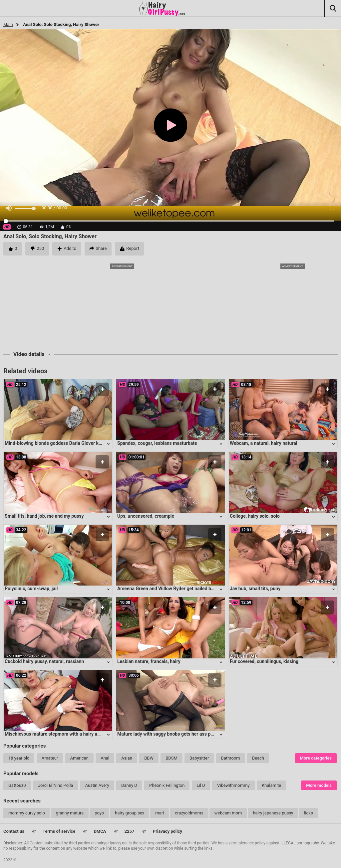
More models (319, 785)
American (79, 758)
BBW (149, 758)
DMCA (100, 831)
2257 (130, 831)
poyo (99, 813)
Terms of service (59, 831)
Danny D (129, 785)
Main (8, 24)
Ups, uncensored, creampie (146, 516)
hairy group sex (130, 813)
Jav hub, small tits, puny (255, 589)
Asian (127, 758)
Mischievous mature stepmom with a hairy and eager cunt (65, 734)
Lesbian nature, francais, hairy (149, 661)
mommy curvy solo (27, 813)
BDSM (171, 758)
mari (160, 813)
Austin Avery (97, 785)
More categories (316, 758)
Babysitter (199, 758)
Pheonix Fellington (167, 785)
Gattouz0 (17, 785)
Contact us (14, 831)
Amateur (50, 758)
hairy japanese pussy (273, 813)
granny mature (70, 813)
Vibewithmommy (233, 785)
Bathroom (231, 758)
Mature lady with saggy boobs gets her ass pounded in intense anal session (196, 734)
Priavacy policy (168, 831)
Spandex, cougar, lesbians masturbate (157, 443)
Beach (258, 758)
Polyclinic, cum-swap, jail (31, 589)
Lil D (201, 785)
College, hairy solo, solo (255, 516)
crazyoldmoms (189, 813)
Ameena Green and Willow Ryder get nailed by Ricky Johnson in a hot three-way (201, 589)
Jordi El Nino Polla (56, 785)
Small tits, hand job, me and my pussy (44, 516)
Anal (105, 758)
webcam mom (228, 813)
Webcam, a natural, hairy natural (264, 443)
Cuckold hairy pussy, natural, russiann (44, 661)
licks (308, 813)
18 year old (19, 758)
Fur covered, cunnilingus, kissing (264, 661)
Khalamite (271, 785)
